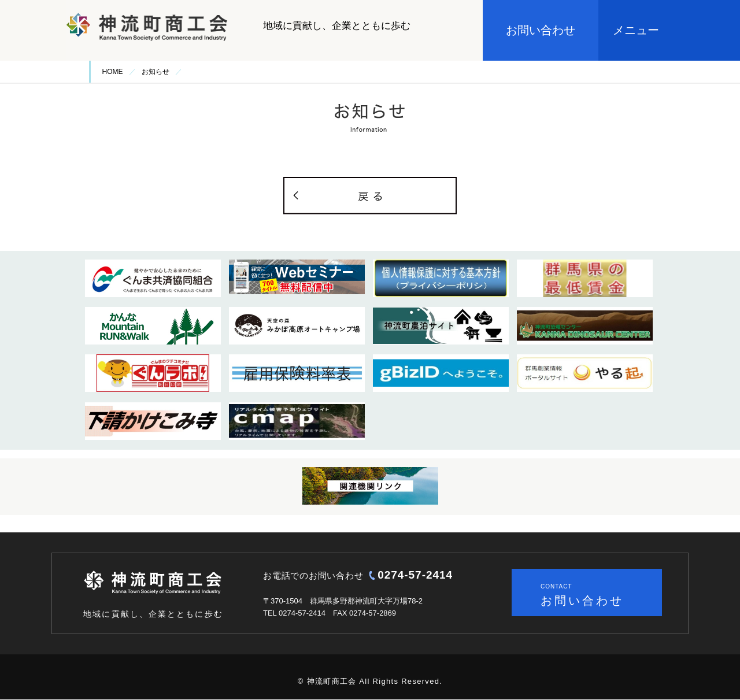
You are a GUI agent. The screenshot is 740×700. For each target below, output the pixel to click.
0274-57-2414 (415, 575)
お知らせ (156, 72)
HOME (113, 72)
